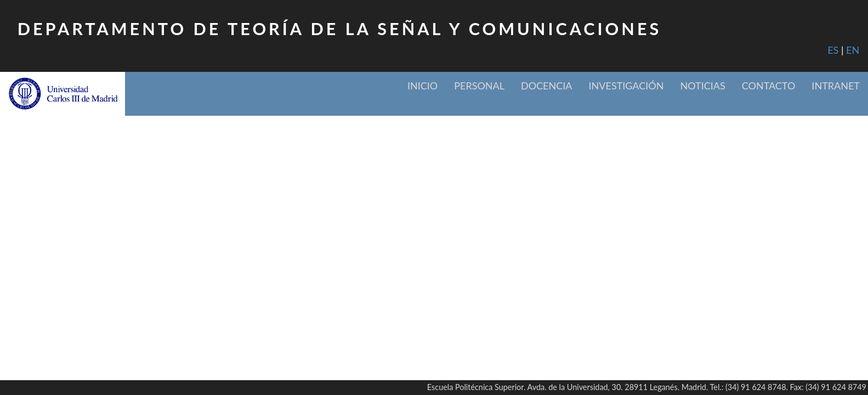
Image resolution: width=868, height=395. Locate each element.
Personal (479, 86)
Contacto (769, 86)
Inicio (422, 86)
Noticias (702, 86)
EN (853, 50)
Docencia (547, 86)
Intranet (836, 86)
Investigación (626, 86)
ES (833, 50)
